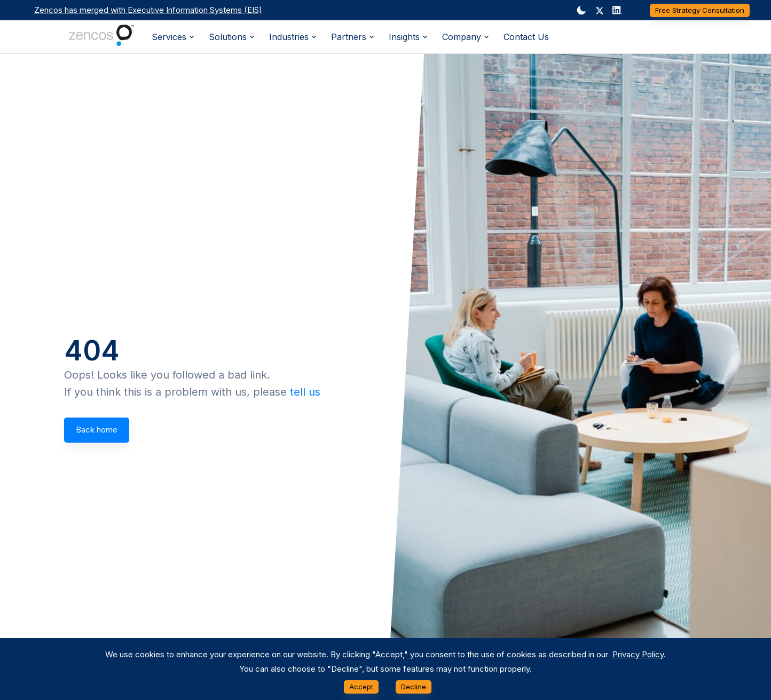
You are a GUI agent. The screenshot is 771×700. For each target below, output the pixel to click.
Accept (361, 687)
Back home (97, 430)
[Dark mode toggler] (581, 10)
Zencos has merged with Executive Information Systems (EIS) (148, 10)
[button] (600, 11)
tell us (305, 392)
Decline (414, 687)
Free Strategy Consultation (700, 10)
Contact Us (526, 37)
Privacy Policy (638, 654)
